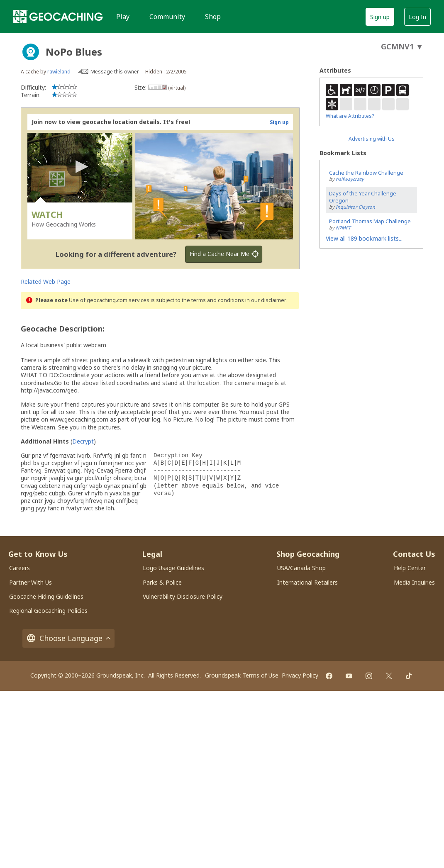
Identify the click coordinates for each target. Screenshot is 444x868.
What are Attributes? (350, 116)
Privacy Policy (300, 675)
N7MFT (343, 228)
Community (167, 17)
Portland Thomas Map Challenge (370, 221)
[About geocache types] (31, 52)
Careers (20, 568)
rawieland (59, 72)
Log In (417, 17)
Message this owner (115, 72)
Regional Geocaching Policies (48, 611)
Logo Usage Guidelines (173, 568)
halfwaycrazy (350, 179)
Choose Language (68, 638)
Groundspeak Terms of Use (242, 675)
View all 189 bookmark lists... (364, 238)
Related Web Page (46, 282)
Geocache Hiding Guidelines (46, 596)
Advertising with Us (372, 139)
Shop (213, 17)
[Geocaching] (58, 17)
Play (123, 17)
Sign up (380, 17)
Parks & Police (162, 582)
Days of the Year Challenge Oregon (363, 197)
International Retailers (307, 582)
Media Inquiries (414, 582)
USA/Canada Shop (301, 568)
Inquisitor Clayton (355, 207)
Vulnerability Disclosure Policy (183, 596)
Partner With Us (30, 582)
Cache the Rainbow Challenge (366, 173)
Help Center (410, 568)
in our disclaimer (265, 300)
